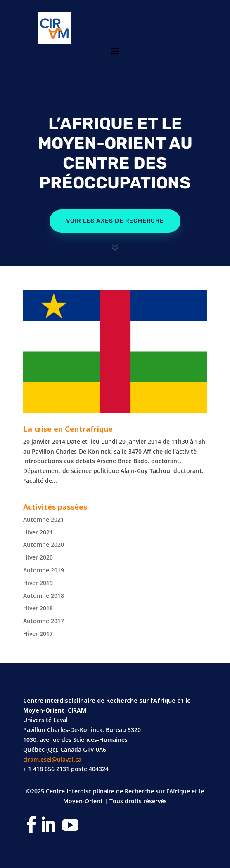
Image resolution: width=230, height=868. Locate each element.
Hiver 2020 (38, 557)
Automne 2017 (44, 621)
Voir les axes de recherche (115, 221)
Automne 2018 (44, 596)
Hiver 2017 (38, 634)
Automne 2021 (44, 519)
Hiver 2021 (38, 532)
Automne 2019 (44, 570)
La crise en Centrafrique (68, 429)
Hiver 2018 (38, 608)
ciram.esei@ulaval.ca (52, 759)
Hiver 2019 (38, 583)
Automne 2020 (44, 545)
